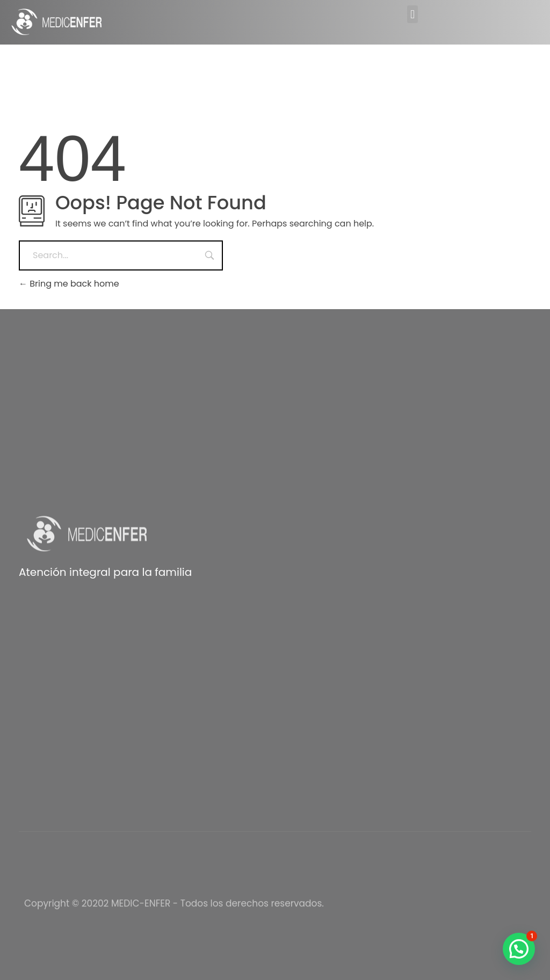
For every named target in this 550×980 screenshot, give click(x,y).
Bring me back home (69, 284)
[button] (412, 14)
